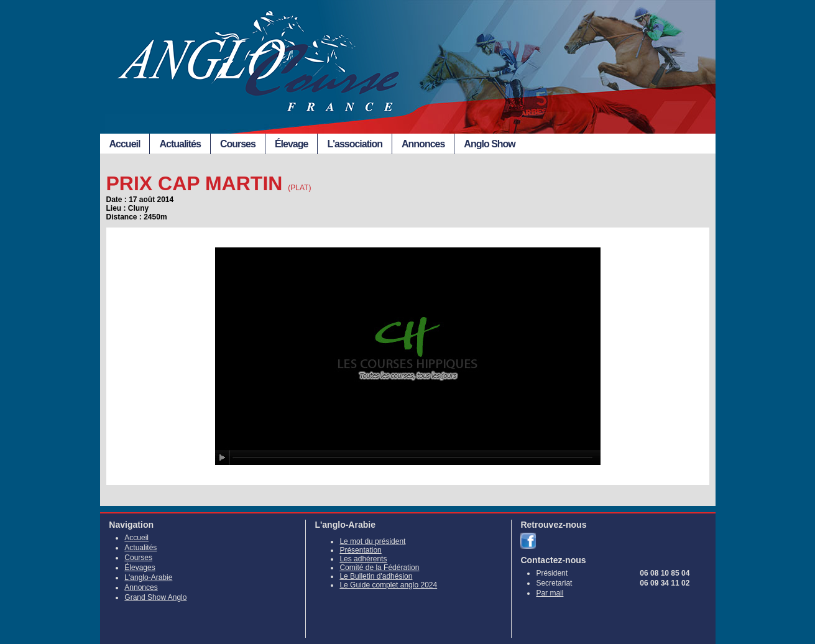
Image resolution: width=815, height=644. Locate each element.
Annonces (423, 144)
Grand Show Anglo (155, 597)
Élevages (140, 568)
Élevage (291, 144)
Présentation (360, 550)
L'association (355, 144)
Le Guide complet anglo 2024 (388, 585)
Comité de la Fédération (379, 568)
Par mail (550, 593)
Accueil (125, 144)
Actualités (180, 144)
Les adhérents (363, 559)
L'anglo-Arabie (148, 577)
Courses (238, 144)
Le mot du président (372, 541)
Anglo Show (489, 144)
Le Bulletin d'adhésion (376, 576)
